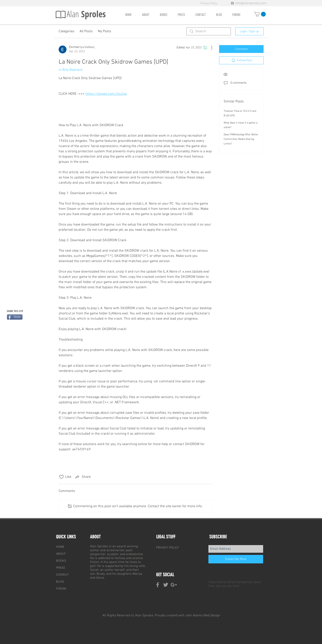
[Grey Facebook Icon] (158, 585)
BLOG (60, 581)
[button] (260, 14)
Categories (66, 31)
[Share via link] (83, 477)
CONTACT (62, 575)
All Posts (86, 31)
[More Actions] (210, 48)
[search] (209, 31)
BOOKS (61, 561)
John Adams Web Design (203, 615)
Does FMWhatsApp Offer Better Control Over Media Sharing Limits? (241, 139)
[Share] (15, 317)
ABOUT (61, 554)
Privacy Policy (209, 3)
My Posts (105, 31)
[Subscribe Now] (236, 559)
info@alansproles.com (251, 3)
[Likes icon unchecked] (61, 477)
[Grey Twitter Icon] (166, 585)
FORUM (61, 588)
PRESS (60, 568)
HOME (60, 547)
